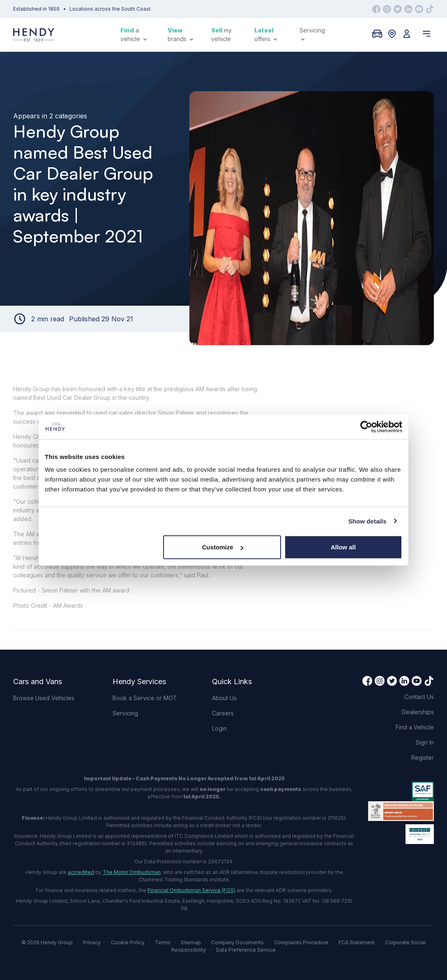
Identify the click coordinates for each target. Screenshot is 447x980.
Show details (368, 521)
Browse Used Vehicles (44, 698)
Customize (223, 547)
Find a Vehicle (415, 727)
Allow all (343, 547)
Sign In (425, 742)
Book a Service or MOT (145, 698)
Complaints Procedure (301, 942)
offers (266, 35)
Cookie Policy (128, 942)
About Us (224, 698)
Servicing (312, 34)
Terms (163, 942)
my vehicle (221, 35)
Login (219, 728)
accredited (81, 872)
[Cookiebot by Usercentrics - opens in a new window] (366, 427)
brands (180, 35)
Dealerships (418, 712)
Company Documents (237, 942)
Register (423, 757)
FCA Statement (357, 942)
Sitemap (191, 942)
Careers (223, 713)
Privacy (92, 942)
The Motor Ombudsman (132, 872)
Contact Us (419, 697)
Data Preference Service (246, 950)
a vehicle (134, 35)
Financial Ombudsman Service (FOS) (191, 890)
